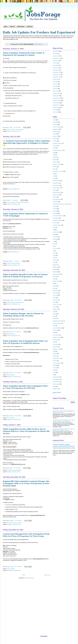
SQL (54, 351)
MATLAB (55, 277)
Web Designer (56, 384)
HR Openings (10, 470)
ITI (53, 251)
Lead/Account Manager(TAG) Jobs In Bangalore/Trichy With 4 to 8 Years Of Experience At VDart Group (26, 535)
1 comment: (17, 261)
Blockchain (55, 162)
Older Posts (47, 575)
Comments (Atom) (30, 578)
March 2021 (56, 91)
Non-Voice (55, 295)
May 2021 (55, 86)
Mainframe (55, 267)
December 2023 (57, 58)
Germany (55, 223)
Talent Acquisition (19, 130)
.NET (54, 120)
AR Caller (55, 139)
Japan (54, 253)
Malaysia (55, 270)
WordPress (55, 389)
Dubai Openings (57, 199)
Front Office (56, 218)
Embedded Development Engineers (61, 204)
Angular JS (55, 136)
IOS (54, 241)
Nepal (54, 288)
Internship (18, 202)
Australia (55, 146)
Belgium (55, 157)
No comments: (17, 127)
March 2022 (56, 65)
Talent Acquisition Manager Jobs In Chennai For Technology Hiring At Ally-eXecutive (23, 315)
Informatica (55, 237)
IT (53, 246)
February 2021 (56, 93)
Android (55, 134)
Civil (54, 176)
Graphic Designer (57, 225)
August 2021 (56, 79)
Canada (55, 167)
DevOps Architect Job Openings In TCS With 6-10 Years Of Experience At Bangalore (64, 421)
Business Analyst (57, 164)
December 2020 (57, 98)
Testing (54, 365)
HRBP (54, 234)
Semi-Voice (55, 340)
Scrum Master (56, 335)
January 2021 (56, 96)
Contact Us (30, 27)
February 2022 (56, 68)
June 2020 (55, 112)
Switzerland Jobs (57, 358)
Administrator (56, 129)
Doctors (55, 197)
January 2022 (56, 70)
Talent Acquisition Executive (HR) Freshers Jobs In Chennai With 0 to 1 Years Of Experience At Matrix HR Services (26, 431)
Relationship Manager (58, 321)
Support (55, 354)
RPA (54, 326)
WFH (54, 386)
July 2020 (55, 110)
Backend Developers (58, 150)
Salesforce (55, 330)
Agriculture (55, 132)
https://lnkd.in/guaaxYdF (13, 252)
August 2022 (56, 61)
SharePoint (55, 347)
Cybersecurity (56, 183)
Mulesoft (55, 286)
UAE (54, 370)
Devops (55, 190)
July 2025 (55, 54)
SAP (54, 333)
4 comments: (15, 200)
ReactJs (55, 319)
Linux (54, 262)
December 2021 (57, 72)
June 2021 (55, 84)
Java (54, 255)
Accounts (55, 125)
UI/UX (54, 372)
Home (6, 27)
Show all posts (38, 44)
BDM (54, 155)
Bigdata (55, 160)
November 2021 (57, 75)
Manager (55, 272)
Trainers (55, 368)
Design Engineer (57, 188)
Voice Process (56, 382)
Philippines (55, 309)
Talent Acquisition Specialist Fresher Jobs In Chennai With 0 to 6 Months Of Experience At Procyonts (25, 275)
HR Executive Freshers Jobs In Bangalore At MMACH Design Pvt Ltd (63, 412)
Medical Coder (56, 281)
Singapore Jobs (56, 349)
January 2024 (56, 56)
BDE (54, 153)
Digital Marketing (57, 192)
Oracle (54, 302)
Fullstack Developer (57, 220)
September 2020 (57, 105)
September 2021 (57, 77)
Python (54, 314)
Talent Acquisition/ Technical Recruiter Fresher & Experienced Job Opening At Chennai (24, 54)
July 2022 (55, 63)
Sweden (55, 356)
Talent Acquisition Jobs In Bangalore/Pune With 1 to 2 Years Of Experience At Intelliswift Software (25, 342)
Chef (54, 174)
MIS (54, 283)
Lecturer (55, 260)
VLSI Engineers (56, 379)
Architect (55, 141)
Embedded (55, 202)
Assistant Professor (57, 143)
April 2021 (55, 89)
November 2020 (57, 100)
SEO (54, 342)
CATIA (54, 169)
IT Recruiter (56, 249)
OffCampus (55, 300)
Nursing (55, 298)
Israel (54, 244)
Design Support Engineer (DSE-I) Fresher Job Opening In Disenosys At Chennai (64, 430)
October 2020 (56, 103)
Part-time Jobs (56, 305)
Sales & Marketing (57, 328)
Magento (55, 265)
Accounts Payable (57, 127)
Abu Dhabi (55, 122)
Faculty (55, 206)
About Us (12, 27)
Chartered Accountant (58, 171)
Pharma (55, 307)
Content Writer (56, 181)
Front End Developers (58, 216)
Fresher (8, 130)
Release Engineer (57, 323)
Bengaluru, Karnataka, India (14, 377)
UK (54, 375)
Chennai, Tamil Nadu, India (14, 131)
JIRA (54, 258)
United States (56, 377)
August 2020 (56, 107)
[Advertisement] (64, 471)
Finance (55, 209)
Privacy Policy (21, 27)
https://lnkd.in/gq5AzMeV (14, 189)
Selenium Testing (57, 337)
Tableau (55, 361)
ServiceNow (56, 344)
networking (55, 293)
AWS (54, 148)
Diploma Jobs (56, 195)
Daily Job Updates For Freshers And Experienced (39, 32)
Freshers (13, 130)
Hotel (54, 227)
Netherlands (56, 291)
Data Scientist (56, 185)
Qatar (54, 316)
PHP (54, 312)
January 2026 (56, 51)
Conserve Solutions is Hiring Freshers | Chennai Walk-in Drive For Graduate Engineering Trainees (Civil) (64, 446)
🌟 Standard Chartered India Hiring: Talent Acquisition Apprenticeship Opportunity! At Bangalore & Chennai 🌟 (26, 143)
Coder (54, 178)
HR (54, 230)
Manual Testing (56, 274)
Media (54, 279)
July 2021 (55, 82)
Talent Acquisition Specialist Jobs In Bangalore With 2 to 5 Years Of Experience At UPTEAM (25, 387)
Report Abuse (57, 392)
